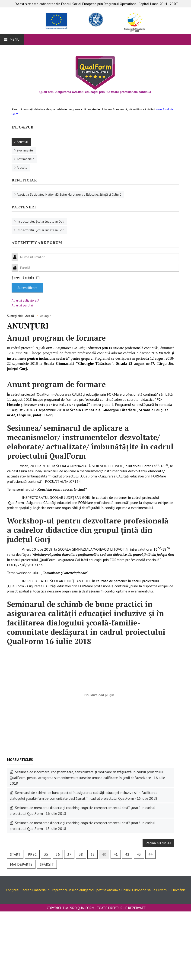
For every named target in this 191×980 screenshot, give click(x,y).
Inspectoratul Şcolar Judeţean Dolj (40, 221)
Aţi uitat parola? (23, 305)
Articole (22, 168)
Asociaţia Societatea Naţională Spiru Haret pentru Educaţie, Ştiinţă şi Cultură (69, 194)
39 (92, 854)
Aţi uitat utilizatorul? (25, 300)
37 (69, 854)
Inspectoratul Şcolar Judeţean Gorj (41, 230)
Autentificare (27, 288)
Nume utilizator (17, 254)
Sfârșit (47, 864)
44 (150, 854)
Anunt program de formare (56, 338)
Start (15, 854)
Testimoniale (25, 159)
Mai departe (21, 864)
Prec (32, 854)
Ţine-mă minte (23, 277)
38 (81, 854)
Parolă (17, 265)
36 (58, 854)
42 (127, 854)
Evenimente (25, 150)
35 (46, 854)
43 (139, 854)
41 (116, 854)
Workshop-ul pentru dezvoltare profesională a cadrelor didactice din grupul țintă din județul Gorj (88, 530)
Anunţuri (22, 142)
